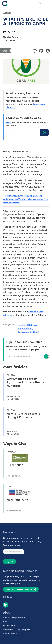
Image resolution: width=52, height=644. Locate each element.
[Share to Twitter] (41, 51)
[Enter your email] (27, 356)
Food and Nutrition (28, 325)
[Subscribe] (46, 356)
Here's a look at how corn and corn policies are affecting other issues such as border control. (26, 199)
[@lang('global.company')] (5, 3)
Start (9, 122)
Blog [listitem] (5, 622)
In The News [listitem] (9, 626)
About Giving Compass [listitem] (14, 618)
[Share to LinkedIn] (35, 51)
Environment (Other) (29, 332)
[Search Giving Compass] (40, 4)
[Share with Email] (48, 51)
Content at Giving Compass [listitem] (16, 629)
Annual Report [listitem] (10, 633)
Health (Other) (26, 328)
